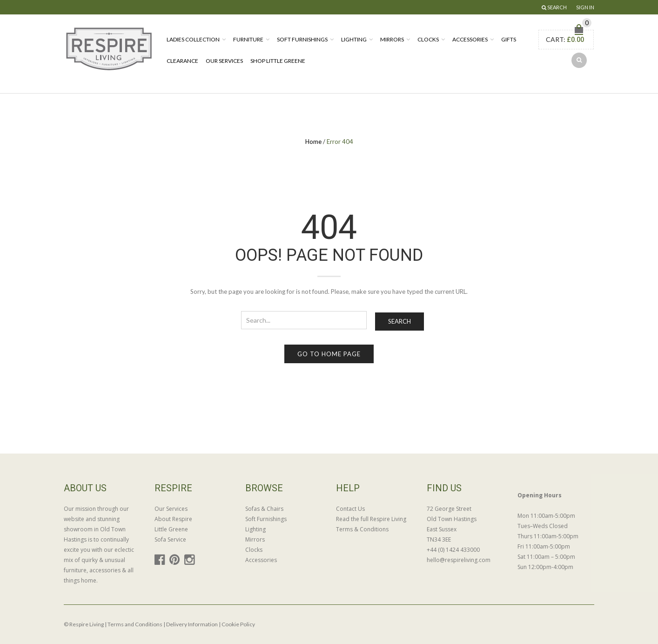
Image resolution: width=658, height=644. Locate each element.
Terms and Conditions (135, 624)
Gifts (509, 39)
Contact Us (350, 509)
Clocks (428, 39)
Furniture (248, 39)
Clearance (182, 61)
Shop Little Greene (278, 61)
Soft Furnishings (302, 39)
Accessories (470, 39)
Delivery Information (192, 624)
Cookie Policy (238, 624)
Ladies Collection (193, 39)
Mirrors (392, 39)
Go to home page (329, 354)
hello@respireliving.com (459, 560)
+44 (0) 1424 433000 (453, 550)
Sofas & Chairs (264, 509)
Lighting (354, 39)
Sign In (585, 7)
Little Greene (171, 529)
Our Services (224, 61)
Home (313, 142)
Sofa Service (170, 539)
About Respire (173, 519)
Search (399, 321)
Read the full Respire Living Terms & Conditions (371, 524)
